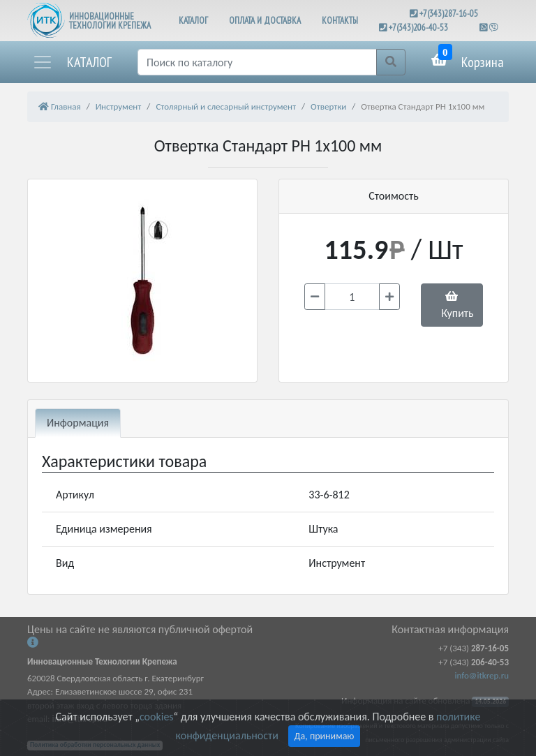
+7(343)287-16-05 (449, 14)
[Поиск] (257, 62)
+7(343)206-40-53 (418, 28)
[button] (72, 62)
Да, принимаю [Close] (325, 736)
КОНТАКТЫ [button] (340, 21)
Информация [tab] (78, 423)
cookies (156, 717)
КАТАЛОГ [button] (193, 21)
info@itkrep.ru (482, 675)
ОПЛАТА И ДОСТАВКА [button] (265, 21)
